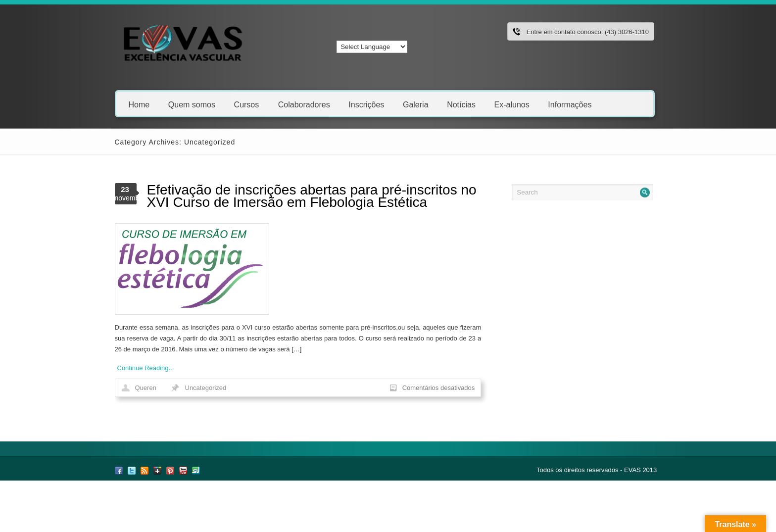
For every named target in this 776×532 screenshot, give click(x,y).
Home (139, 104)
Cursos (250, 104)
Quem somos (192, 104)
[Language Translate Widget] (372, 47)
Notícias (461, 104)
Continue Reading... (146, 368)
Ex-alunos (512, 104)
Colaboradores (304, 104)
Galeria (416, 104)
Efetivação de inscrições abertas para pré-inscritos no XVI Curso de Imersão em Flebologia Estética (312, 196)
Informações (570, 104)
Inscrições (366, 104)
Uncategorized (206, 388)
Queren (146, 388)
